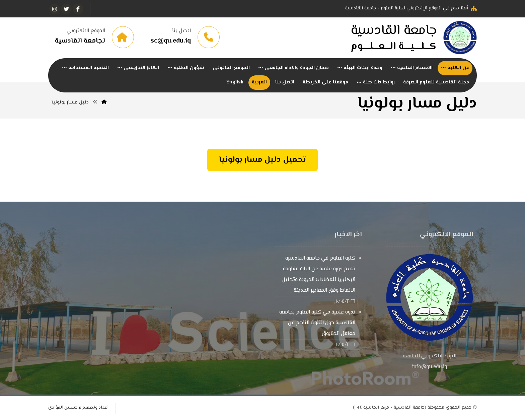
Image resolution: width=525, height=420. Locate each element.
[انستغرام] (55, 9)
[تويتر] (66, 9)
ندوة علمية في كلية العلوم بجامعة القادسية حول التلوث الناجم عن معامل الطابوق (317, 323)
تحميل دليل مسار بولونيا (262, 160)
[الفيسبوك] (78, 9)
